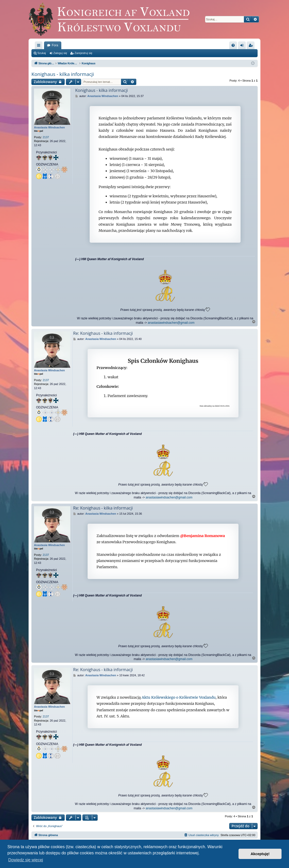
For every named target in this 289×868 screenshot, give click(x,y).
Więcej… (40, 46)
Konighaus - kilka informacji (63, 74)
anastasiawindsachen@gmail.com (171, 323)
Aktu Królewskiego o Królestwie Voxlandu (179, 697)
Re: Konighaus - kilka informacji (103, 333)
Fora (55, 45)
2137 (46, 137)
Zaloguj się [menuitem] (243, 46)
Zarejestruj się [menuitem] (252, 46)
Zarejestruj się (83, 53)
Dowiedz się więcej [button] (26, 860)
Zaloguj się (60, 53)
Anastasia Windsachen (49, 127)
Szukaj (42, 53)
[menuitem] (233, 45)
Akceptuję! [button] (260, 854)
